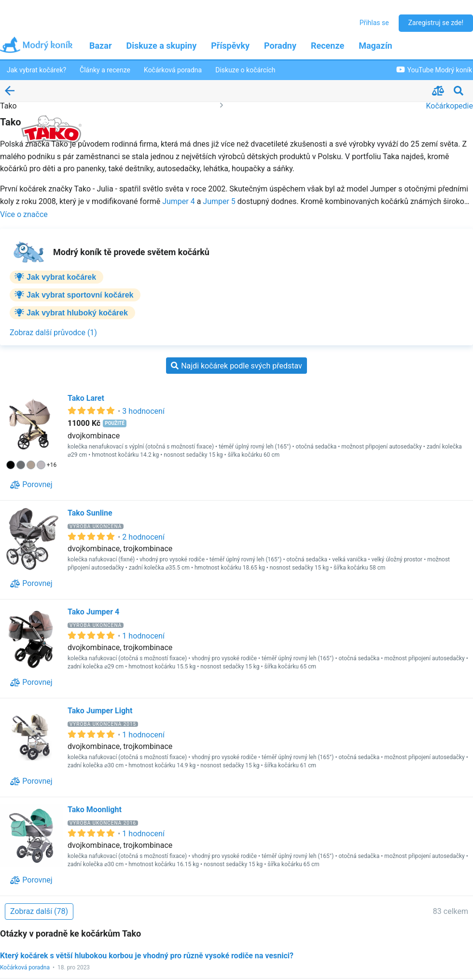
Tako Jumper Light (100, 711)
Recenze (327, 46)
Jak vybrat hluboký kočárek (77, 313)
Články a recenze (105, 70)
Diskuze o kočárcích (245, 70)
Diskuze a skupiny (162, 46)
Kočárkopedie (449, 106)
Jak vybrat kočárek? (36, 70)
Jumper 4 (179, 201)
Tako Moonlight (95, 810)
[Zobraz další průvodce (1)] (53, 332)
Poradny (280, 46)
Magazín (375, 46)
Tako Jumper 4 (93, 612)
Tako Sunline (90, 513)
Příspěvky (230, 46)
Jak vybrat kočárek (61, 277)
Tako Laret (86, 398)
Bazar (101, 46)
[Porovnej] (31, 485)
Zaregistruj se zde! (436, 23)
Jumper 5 (219, 201)
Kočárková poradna (173, 70)
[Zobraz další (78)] (39, 912)
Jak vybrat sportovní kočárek (80, 295)
